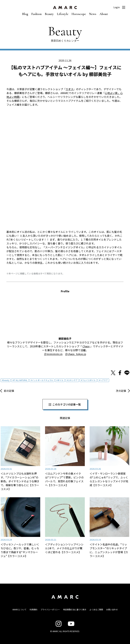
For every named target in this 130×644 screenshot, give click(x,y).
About (104, 14)
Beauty (49, 14)
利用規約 (33, 609)
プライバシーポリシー (50, 609)
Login (117, 7)
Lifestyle (63, 14)
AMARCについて (19, 609)
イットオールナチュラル (42, 380)
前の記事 (9, 391)
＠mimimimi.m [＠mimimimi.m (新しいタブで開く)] (53, 354)
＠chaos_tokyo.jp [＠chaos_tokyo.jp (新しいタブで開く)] (76, 354)
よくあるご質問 (96, 609)
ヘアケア (104, 380)
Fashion (37, 14)
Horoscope (79, 14)
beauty (6, 380)
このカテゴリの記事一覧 (67, 404)
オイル (60, 380)
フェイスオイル (89, 380)
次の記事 (121, 391)
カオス (70, 89)
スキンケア (73, 380)
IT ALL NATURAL (21, 380)
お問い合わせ (112, 609)
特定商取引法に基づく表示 (75, 609)
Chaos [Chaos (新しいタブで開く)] (86, 346)
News (93, 14)
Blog (25, 14)
